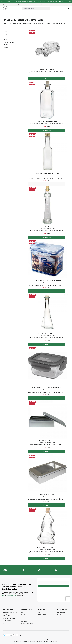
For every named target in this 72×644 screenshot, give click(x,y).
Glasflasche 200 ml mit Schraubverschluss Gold (46, 173)
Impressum (24, 617)
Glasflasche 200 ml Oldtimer (46, 70)
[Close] (70, 1)
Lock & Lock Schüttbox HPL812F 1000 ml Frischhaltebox (46, 280)
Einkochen (59, 615)
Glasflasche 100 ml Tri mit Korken (46, 334)
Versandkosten (33, 641)
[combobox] (34, 8)
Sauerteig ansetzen (61, 612)
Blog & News (24, 619)
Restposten (59, 617)
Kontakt (23, 615)
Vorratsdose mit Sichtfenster (46, 494)
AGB (3, 596)
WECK (5, 40)
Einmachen (7, 37)
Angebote (6, 47)
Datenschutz (24, 621)
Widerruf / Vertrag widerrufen (45, 617)
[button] (22, 29)
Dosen (6, 34)
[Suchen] (47, 8)
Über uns (23, 612)
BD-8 (48, 639)
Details (46, 184)
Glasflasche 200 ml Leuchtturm (46, 227)
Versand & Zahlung (42, 615)
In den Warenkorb (46, 79)
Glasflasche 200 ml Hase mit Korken (46, 548)
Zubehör (6, 45)
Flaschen (6, 29)
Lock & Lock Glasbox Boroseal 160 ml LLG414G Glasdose (46, 387)
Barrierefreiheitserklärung (27, 624)
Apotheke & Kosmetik (9, 42)
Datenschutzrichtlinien (12, 596)
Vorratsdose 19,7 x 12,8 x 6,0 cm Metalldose (46, 441)
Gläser (6, 32)
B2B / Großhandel (42, 619)
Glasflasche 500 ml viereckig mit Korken (46, 121)
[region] (47, 294)
